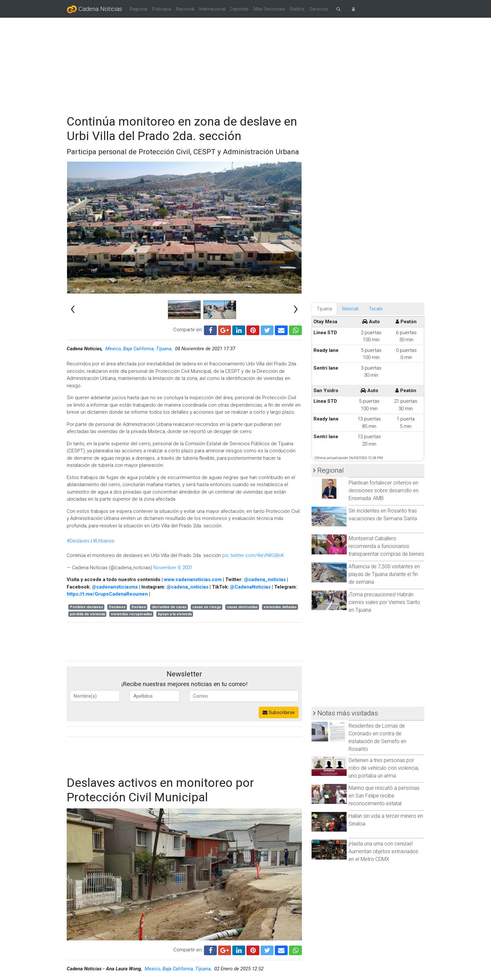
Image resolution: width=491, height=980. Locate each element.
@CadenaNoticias (250, 587)
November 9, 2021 (173, 568)
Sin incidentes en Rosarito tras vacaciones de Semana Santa (383, 515)
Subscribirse (279, 712)
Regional (138, 9)
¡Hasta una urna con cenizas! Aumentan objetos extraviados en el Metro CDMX (383, 851)
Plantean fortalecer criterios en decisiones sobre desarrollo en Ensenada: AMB (384, 490)
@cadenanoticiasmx (115, 587)
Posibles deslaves (87, 607)
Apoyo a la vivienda (175, 614)
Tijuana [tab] (324, 309)
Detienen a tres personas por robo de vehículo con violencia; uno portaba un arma (384, 768)
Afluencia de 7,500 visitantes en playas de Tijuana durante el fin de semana (384, 574)
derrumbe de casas (169, 607)
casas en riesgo (207, 607)
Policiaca (162, 9)
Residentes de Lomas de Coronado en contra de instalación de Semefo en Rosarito (377, 737)
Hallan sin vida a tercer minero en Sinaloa (386, 820)
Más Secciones (269, 9)
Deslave (139, 607)
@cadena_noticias (265, 580)
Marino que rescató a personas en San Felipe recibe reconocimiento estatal (384, 796)
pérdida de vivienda (87, 614)
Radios (297, 9)
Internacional (212, 9)
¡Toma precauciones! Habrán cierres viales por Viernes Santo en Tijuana (384, 602)
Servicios (319, 9)
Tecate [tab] (376, 309)
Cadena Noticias (94, 9)
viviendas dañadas (280, 607)
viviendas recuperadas (131, 614)
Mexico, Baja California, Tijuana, (140, 349)
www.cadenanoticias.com (193, 580)
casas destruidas (242, 607)
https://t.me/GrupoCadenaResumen (107, 594)
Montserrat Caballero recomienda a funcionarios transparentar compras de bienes (386, 546)
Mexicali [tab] (350, 309)
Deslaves (117, 607)
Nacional (185, 9)
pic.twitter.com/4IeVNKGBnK (253, 555)
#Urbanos (104, 541)
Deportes (240, 9)
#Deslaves (78, 541)
